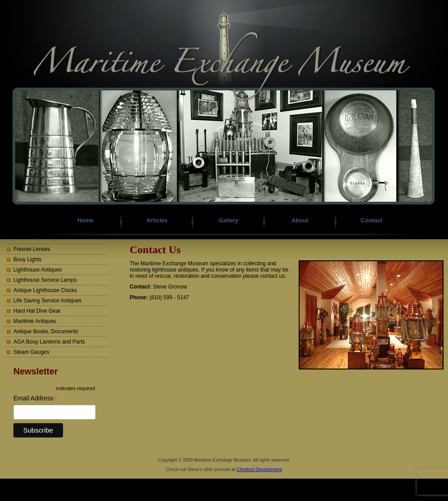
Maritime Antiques (35, 321)
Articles (157, 220)
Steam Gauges (31, 352)
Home (85, 220)
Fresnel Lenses (32, 249)
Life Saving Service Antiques (47, 301)
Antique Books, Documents (46, 331)
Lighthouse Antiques (38, 270)
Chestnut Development (259, 469)
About (300, 220)
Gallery (228, 220)
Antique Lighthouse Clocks (45, 290)
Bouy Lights (27, 259)
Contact (372, 220)
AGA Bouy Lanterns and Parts (49, 342)
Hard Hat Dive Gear (37, 311)
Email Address (35, 398)
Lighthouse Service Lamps (45, 280)
